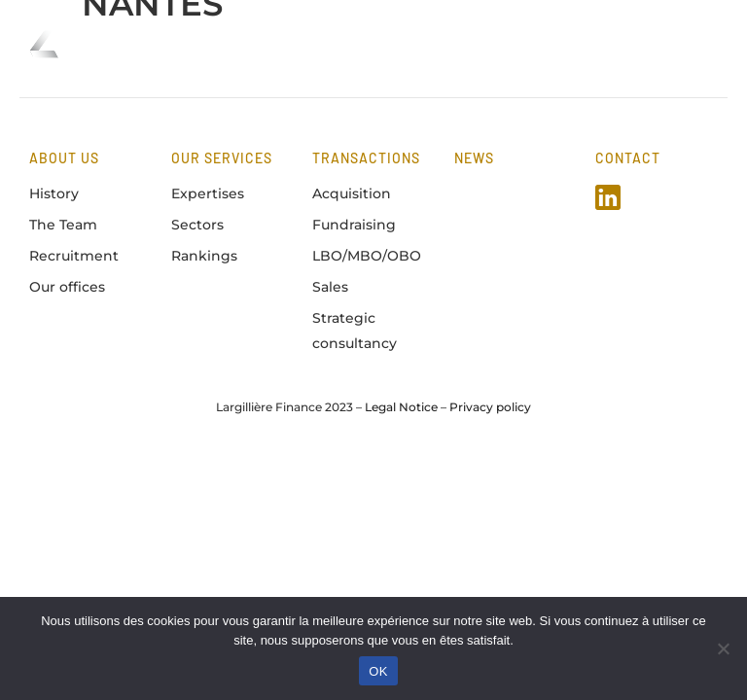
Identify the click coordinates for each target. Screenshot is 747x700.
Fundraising (354, 225)
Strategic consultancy (355, 330)
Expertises (208, 193)
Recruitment (74, 256)
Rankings (204, 256)
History (54, 193)
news (474, 158)
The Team (63, 225)
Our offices (67, 287)
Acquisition (352, 193)
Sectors (197, 225)
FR (604, 43)
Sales (330, 287)
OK (378, 671)
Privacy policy (490, 407)
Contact (628, 158)
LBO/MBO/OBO (367, 256)
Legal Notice (401, 407)
